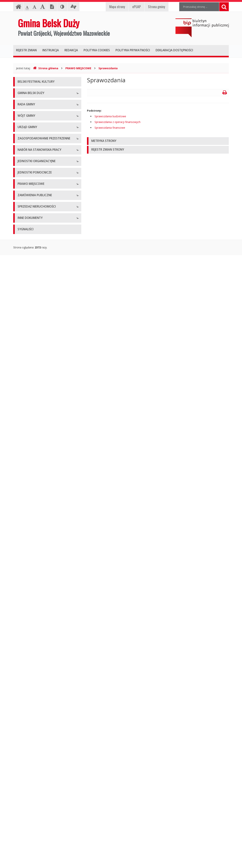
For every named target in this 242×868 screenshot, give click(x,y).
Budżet (22, 613)
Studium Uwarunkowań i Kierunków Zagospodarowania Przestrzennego (40, 455)
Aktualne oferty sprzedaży (33, 687)
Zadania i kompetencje (32, 287)
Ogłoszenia (24, 357)
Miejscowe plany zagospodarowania (40, 604)
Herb (21, 111)
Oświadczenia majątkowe (33, 724)
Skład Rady (24, 199)
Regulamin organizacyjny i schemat (39, 323)
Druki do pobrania (29, 366)
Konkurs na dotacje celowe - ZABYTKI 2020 (44, 383)
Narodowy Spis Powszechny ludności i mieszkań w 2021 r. (40, 419)
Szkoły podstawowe (30, 531)
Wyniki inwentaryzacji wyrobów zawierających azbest (46, 780)
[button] (158, 141)
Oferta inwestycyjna (30, 707)
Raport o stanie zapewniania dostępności (43, 170)
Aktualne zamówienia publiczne (37, 658)
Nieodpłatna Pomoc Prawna (35, 145)
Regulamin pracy (28, 349)
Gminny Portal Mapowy (32, 482)
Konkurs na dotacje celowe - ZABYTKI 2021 (44, 392)
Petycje (22, 258)
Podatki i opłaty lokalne (32, 630)
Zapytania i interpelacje (32, 250)
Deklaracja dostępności (32, 162)
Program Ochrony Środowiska (36, 749)
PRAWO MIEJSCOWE (78, 68)
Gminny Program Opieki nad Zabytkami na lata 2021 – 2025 (43, 809)
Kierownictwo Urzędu (31, 332)
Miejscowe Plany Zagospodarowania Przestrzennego (40, 443)
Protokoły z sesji (28, 224)
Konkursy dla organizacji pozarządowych (42, 374)
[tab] (158, 141)
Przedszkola (25, 539)
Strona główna (46, 68)
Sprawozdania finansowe (110, 128)
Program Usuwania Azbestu (35, 770)
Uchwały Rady (26, 216)
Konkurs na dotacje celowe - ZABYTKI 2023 (44, 400)
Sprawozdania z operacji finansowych (118, 122)
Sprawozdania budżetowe (110, 116)
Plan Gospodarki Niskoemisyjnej (37, 741)
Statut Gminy (26, 596)
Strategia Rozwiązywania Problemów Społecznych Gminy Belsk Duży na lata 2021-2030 (45, 794)
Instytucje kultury (28, 548)
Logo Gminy (25, 119)
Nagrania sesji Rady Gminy (34, 241)
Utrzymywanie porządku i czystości (39, 638)
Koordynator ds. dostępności (35, 153)
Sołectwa (23, 576)
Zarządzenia (25, 295)
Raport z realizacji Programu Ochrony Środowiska (41, 759)
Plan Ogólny (25, 465)
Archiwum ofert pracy (31, 511)
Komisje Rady (26, 207)
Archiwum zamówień (30, 667)
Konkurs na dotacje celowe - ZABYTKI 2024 (44, 409)
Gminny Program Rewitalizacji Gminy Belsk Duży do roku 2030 (44, 829)
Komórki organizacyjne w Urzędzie (39, 340)
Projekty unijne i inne (30, 715)
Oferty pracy (25, 502)
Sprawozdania (108, 68)
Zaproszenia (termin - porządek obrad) (41, 233)
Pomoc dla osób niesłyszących (36, 128)
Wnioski (22, 474)
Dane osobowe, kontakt (32, 278)
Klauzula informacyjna (31, 136)
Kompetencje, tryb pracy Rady (36, 190)
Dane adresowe (27, 315)
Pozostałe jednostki (30, 556)
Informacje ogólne (29, 102)
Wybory (22, 732)
